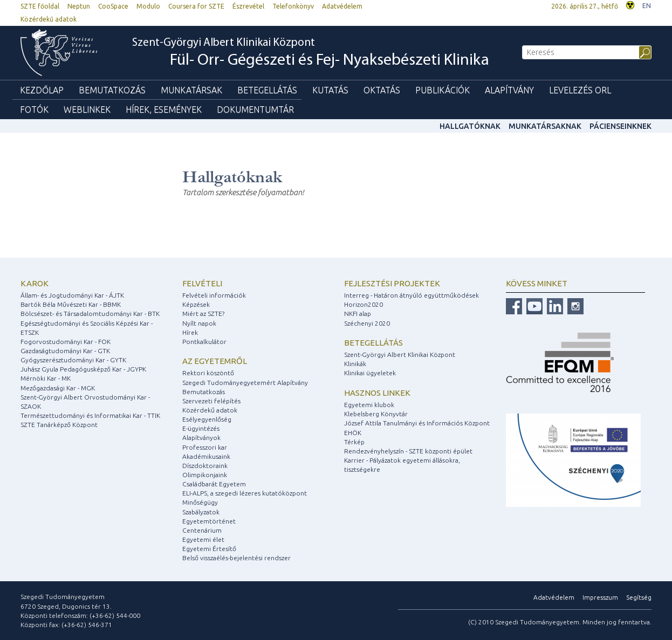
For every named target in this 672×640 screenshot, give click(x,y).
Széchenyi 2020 (367, 323)
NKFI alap (358, 314)
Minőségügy (200, 502)
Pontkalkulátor (204, 342)
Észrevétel (248, 6)
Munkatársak (191, 90)
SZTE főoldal (40, 6)
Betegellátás (267, 90)
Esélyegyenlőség (207, 419)
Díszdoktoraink (205, 466)
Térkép (354, 442)
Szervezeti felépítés (211, 401)
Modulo (148, 6)
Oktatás (382, 90)
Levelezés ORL (580, 90)
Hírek (190, 332)
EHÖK (353, 433)
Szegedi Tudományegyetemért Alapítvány (245, 383)
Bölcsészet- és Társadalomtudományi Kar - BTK (90, 314)
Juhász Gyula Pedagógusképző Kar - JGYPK (83, 369)
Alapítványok (201, 438)
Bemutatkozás (112, 90)
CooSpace (113, 6)
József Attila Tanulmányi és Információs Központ (417, 423)
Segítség (639, 597)
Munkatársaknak (545, 126)
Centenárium (202, 530)
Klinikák (355, 364)
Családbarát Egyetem (214, 484)
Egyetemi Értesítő (209, 549)
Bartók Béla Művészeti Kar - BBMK (71, 304)
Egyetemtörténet (209, 521)
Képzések (196, 304)
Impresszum (600, 597)
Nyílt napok (199, 323)
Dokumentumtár (255, 109)
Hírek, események (164, 109)
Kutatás (330, 90)
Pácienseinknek (620, 126)
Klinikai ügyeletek (370, 373)
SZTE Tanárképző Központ (59, 425)
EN (647, 6)
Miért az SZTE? (203, 314)
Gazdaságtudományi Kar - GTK (65, 351)
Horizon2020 (364, 304)
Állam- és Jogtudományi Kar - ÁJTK (72, 295)
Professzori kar (205, 447)
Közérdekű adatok (49, 19)
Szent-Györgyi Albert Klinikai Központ (311, 53)
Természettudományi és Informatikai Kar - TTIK (90, 415)
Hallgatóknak (470, 126)
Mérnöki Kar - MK (46, 378)
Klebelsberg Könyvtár (376, 414)
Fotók (34, 109)
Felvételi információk (214, 295)
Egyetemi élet (203, 539)
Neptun (79, 6)
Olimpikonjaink (205, 475)
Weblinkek (87, 109)
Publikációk (443, 90)
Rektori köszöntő (208, 373)
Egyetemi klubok (369, 405)
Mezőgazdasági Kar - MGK (58, 388)
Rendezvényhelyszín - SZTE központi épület (408, 451)
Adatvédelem (342, 6)
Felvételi (202, 283)
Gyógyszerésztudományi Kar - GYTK (73, 360)
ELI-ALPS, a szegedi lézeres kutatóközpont (245, 493)
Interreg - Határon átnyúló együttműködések (412, 295)
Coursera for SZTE (196, 6)
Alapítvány (509, 90)
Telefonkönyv (293, 6)
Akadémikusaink (206, 456)
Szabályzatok (201, 512)
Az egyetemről (215, 361)
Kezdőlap (42, 90)
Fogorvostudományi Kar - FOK (66, 342)
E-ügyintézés (201, 428)
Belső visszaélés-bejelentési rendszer (236, 558)
